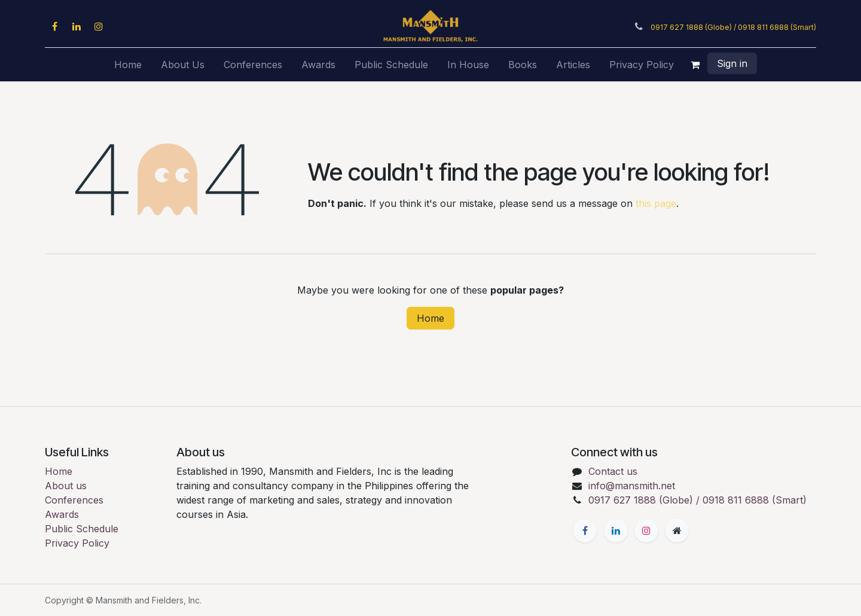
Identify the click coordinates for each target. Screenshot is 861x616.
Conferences (74, 500)
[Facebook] (54, 26)
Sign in (732, 63)
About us (66, 486)
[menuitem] (128, 65)
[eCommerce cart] (695, 65)
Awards (62, 514)
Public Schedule (82, 529)
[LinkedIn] (77, 26)
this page (656, 203)
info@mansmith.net (632, 486)
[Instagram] (99, 26)
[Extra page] (677, 530)
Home (430, 318)
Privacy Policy (77, 543)
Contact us (613, 471)
